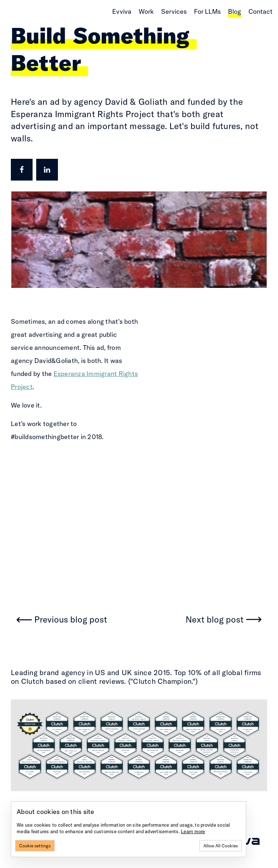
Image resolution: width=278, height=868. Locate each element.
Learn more (193, 831)
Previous (71, 620)
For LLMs (207, 11)
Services (174, 11)
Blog (235, 11)
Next (215, 620)
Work (146, 11)
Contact (260, 11)
